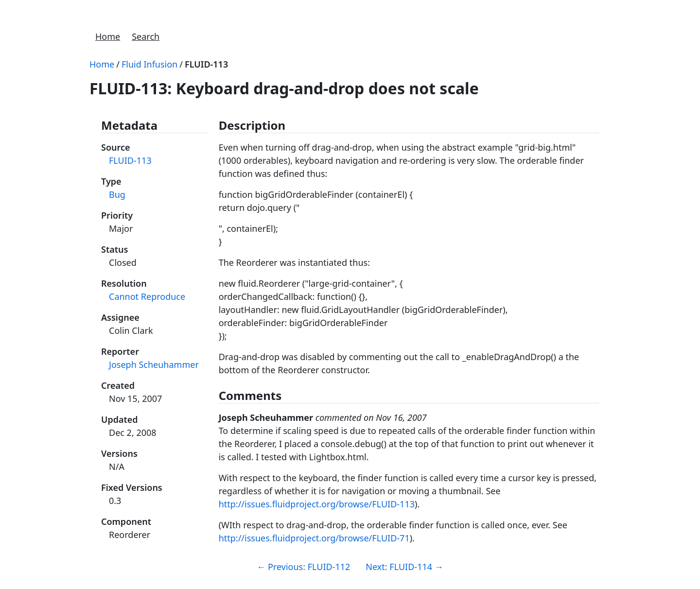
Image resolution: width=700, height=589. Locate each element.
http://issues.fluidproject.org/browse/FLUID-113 (317, 504)
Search (146, 36)
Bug (117, 194)
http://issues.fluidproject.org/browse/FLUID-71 (314, 538)
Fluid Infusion (149, 64)
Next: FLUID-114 (404, 567)
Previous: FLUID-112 (303, 567)
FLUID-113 (206, 64)
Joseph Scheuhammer (154, 364)
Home (108, 36)
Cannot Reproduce (147, 296)
